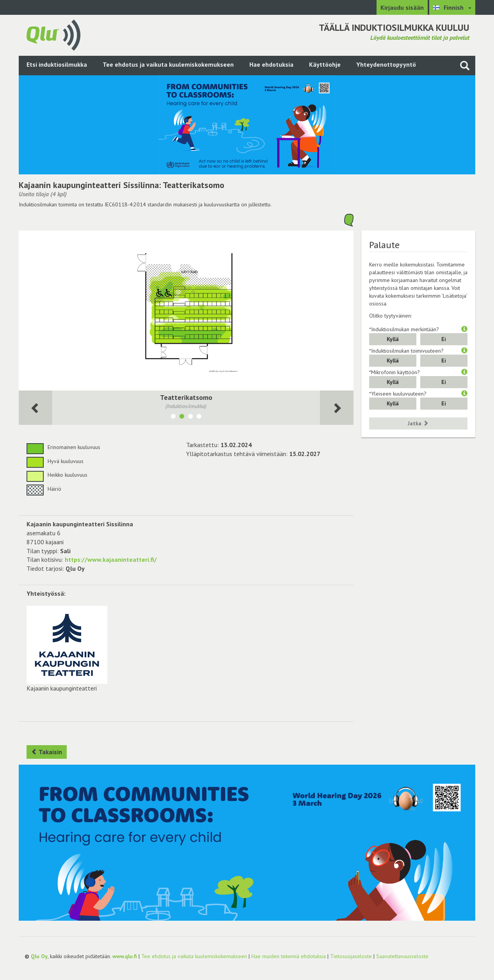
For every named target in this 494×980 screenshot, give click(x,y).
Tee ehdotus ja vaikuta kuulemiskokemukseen (168, 64)
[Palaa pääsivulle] (53, 34)
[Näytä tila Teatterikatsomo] (182, 417)
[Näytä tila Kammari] (190, 417)
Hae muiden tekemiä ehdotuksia (289, 956)
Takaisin (47, 752)
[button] (464, 329)
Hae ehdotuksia (271, 64)
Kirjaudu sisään (402, 7)
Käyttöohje (325, 64)
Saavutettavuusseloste (402, 956)
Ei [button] (444, 339)
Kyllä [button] (393, 339)
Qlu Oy (39, 956)
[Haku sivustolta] (465, 65)
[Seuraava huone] (36, 408)
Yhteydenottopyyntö (386, 64)
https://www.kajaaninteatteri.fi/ (111, 559)
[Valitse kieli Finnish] (452, 7)
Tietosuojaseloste (351, 956)
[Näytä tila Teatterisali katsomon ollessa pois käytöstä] (199, 417)
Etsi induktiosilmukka (57, 64)
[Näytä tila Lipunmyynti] (173, 417)
